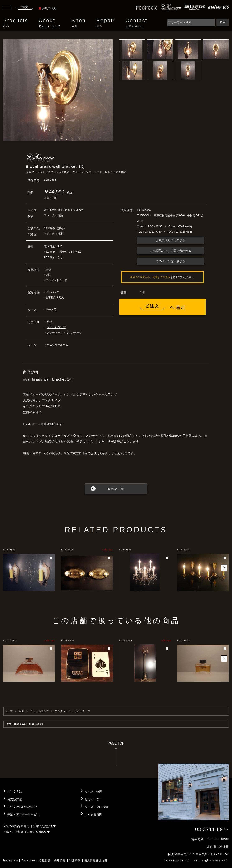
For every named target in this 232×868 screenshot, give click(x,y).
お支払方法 (15, 799)
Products (16, 23)
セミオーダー (93, 799)
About (50, 23)
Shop (79, 23)
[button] (224, 568)
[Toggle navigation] (7, 8)
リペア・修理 (93, 792)
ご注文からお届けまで (22, 807)
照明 (49, 322)
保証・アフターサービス (23, 814)
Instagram (11, 860)
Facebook (29, 860)
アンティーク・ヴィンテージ (64, 333)
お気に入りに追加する (171, 240)
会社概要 (45, 860)
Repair (106, 23)
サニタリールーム (57, 345)
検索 (223, 22)
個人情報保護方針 (96, 860)
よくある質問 (93, 814)
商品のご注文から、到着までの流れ (150, 277)
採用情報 (60, 860)
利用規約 (75, 860)
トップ (9, 711)
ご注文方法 (15, 792)
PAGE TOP (116, 755)
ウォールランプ (56, 327)
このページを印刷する (171, 261)
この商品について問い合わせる (171, 251)
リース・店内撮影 (96, 807)
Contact (136, 23)
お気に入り (48, 8)
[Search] (191, 22)
